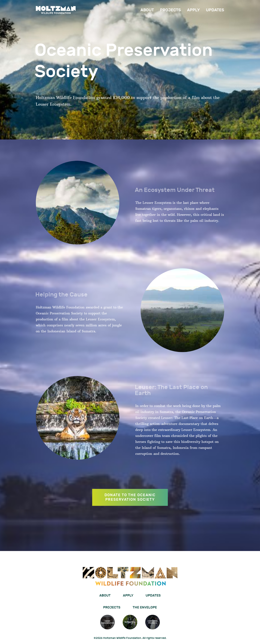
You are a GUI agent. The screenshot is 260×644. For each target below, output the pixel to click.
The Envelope (145, 607)
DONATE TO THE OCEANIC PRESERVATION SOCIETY (130, 513)
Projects (170, 10)
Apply (193, 10)
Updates (215, 10)
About (147, 10)
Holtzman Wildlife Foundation (56, 10)
